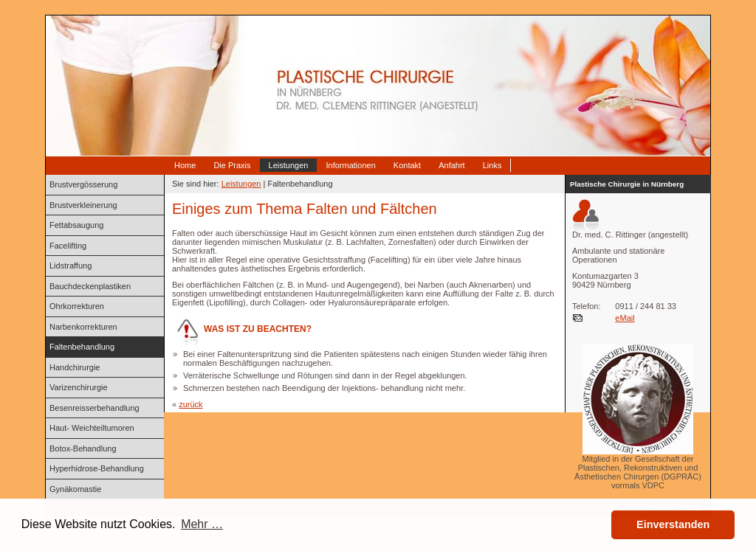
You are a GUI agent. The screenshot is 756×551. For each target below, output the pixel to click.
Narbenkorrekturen (83, 327)
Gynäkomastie (75, 489)
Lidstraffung (71, 266)
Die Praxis (232, 165)
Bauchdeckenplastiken (90, 286)
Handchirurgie (75, 367)
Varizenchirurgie (79, 387)
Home (185, 165)
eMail (625, 318)
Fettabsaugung (76, 225)
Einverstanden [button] (673, 524)
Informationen (350, 165)
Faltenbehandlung (82, 347)
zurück (190, 404)
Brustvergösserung (83, 184)
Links (492, 165)
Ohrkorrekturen (77, 306)
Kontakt (407, 165)
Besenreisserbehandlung (94, 408)
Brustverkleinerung (83, 205)
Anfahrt (451, 165)
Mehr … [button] (202, 524)
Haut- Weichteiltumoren (92, 428)
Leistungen (289, 165)
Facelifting (68, 246)
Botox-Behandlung (83, 448)
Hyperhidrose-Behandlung (97, 468)
